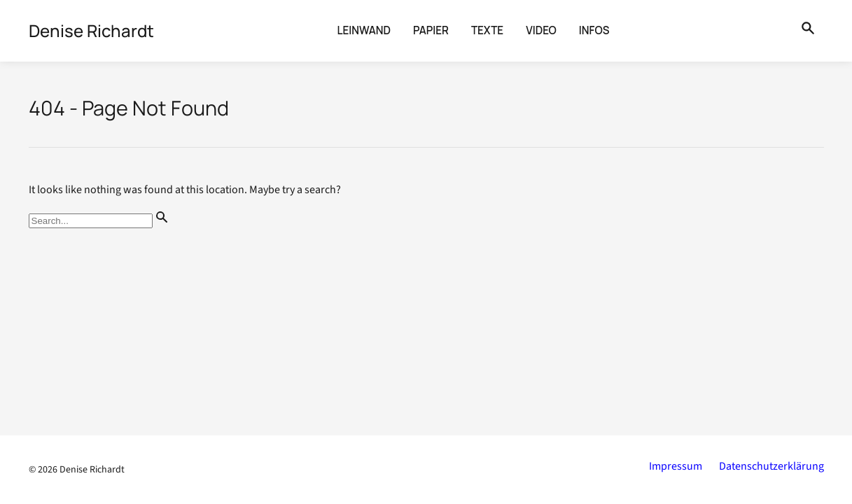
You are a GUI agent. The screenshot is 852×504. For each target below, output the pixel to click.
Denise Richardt (92, 470)
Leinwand (364, 30)
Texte (487, 30)
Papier (431, 30)
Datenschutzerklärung (771, 466)
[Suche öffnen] (808, 31)
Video (541, 30)
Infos (594, 30)
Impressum (676, 466)
